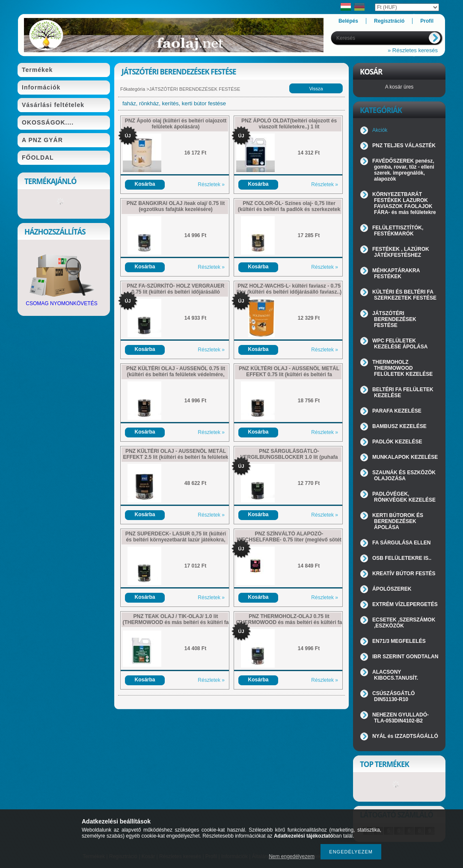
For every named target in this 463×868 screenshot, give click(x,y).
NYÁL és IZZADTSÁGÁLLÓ (405, 736)
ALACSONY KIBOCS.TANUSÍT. (395, 675)
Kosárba (145, 184)
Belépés (348, 21)
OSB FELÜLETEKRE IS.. (402, 558)
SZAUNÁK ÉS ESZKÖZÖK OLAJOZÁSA (404, 476)
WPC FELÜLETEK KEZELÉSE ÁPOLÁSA (400, 344)
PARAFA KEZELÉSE (397, 411)
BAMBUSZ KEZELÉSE (399, 426)
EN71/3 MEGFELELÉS (399, 641)
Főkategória (133, 89)
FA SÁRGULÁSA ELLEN (401, 543)
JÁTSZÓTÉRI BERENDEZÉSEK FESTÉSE (394, 319)
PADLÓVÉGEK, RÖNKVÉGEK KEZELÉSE (404, 497)
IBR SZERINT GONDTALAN (405, 657)
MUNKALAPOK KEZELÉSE (405, 457)
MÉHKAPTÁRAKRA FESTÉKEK (396, 273)
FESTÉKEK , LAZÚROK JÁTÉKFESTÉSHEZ (401, 252)
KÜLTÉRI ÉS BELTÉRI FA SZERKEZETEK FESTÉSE (404, 295)
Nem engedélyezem (292, 856)
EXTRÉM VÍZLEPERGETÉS (405, 604)
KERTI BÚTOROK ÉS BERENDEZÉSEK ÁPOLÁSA (398, 521)
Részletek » (211, 184)
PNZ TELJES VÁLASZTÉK (404, 146)
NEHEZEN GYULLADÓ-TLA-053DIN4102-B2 (401, 718)
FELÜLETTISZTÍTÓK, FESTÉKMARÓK (398, 231)
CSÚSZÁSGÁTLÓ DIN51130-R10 (393, 696)
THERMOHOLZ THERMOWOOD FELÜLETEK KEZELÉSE (402, 368)
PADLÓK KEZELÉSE (397, 442)
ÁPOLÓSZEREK (392, 589)
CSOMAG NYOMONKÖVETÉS (61, 301)
